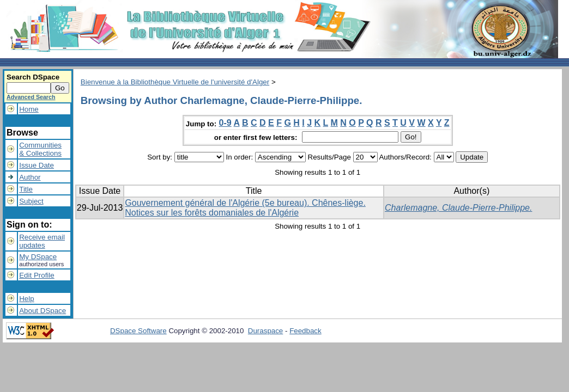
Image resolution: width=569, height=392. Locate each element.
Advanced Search (31, 97)
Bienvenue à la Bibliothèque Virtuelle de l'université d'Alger (175, 82)
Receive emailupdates (42, 241)
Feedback (305, 331)
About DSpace (43, 311)
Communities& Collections (40, 149)
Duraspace (265, 331)
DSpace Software (138, 331)
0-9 (225, 123)
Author (30, 177)
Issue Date (37, 165)
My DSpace (38, 257)
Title (26, 189)
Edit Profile (37, 275)
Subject (31, 201)
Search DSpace (33, 77)
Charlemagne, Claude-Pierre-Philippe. (458, 208)
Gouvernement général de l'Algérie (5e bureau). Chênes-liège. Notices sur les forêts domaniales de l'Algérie (245, 208)
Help (26, 299)
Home (29, 109)
